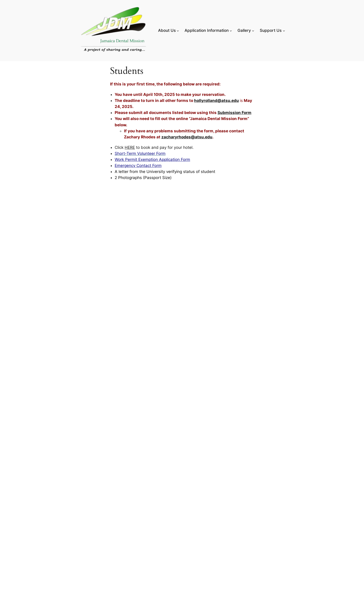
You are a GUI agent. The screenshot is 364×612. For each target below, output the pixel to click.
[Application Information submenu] (231, 30)
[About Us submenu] (178, 30)
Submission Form (234, 113)
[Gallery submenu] (253, 30)
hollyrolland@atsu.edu (216, 101)
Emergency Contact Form (138, 166)
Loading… (184, 401)
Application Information (207, 30)
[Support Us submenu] (284, 30)
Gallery (244, 30)
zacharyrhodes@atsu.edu (187, 137)
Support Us (271, 30)
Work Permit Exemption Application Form (152, 160)
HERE (130, 147)
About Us (167, 30)
